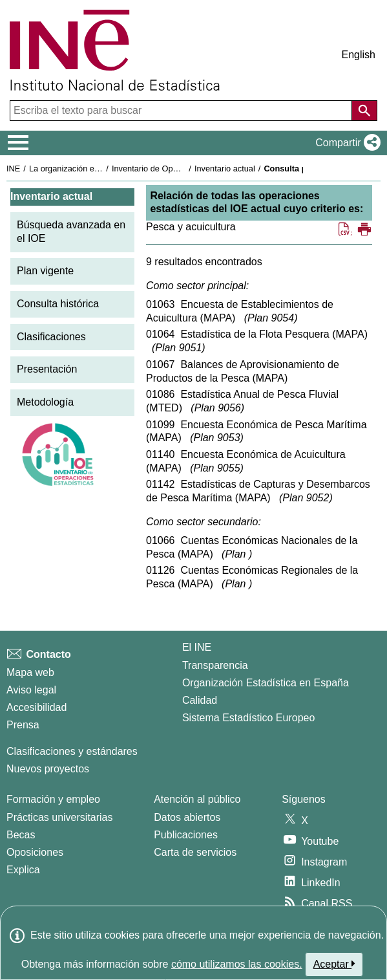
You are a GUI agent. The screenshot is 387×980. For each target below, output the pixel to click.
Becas (21, 835)
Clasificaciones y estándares (72, 751)
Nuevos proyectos (48, 769)
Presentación (47, 369)
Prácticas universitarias (60, 817)
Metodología (45, 402)
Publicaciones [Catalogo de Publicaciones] (186, 835)
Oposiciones (35, 852)
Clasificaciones (51, 337)
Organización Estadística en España (266, 683)
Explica (23, 870)
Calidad (200, 700)
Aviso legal (31, 690)
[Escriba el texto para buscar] (182, 111)
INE (13, 169)
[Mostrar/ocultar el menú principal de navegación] (18, 143)
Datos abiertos (187, 817)
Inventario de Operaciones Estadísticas (184, 169)
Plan (271, 318)
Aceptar (334, 964)
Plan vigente (45, 271)
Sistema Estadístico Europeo (248, 718)
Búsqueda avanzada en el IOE (71, 232)
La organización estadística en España (100, 169)
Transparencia (215, 665)
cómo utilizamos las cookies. (237, 964)
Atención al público (197, 799)
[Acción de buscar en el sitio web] (364, 111)
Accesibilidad (37, 707)
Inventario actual (225, 169)
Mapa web (30, 672)
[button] (345, 143)
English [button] (359, 55)
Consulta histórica (58, 304)
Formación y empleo (53, 799)
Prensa (23, 725)
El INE (197, 647)
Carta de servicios (195, 852)
